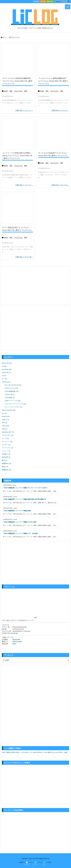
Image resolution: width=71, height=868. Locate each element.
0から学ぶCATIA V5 (13, 385)
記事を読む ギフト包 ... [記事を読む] (24, 257)
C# (4, 376)
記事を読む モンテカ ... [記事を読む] (60, 185)
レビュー (6, 451)
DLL (4, 413)
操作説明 (6, 457)
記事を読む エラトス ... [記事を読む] (24, 110)
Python (5, 420)
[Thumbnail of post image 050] (17, 208)
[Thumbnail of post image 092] (17, 59)
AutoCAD (7, 369)
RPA (5, 423)
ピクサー (6, 445)
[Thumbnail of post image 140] (54, 134)
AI (4, 366)
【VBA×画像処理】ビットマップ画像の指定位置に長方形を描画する (25, 499)
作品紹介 (6, 454)
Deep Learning (9, 410)
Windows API (8, 432)
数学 (26, 91)
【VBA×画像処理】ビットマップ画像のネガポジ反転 (20, 522)
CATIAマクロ (11, 388)
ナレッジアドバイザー (13, 407)
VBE (5, 429)
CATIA (6, 382)
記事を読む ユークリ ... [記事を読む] (24, 185)
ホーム (5, 37)
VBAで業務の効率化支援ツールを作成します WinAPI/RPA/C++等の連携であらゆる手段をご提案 (35, 752)
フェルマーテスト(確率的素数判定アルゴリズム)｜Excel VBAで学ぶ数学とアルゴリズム (53, 81)
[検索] (69, 2)
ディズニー (7, 442)
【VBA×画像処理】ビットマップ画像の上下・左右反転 (20, 533)
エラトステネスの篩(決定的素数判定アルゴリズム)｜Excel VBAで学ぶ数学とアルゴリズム (17, 81)
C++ (5, 379)
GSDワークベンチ (13, 401)
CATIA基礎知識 (12, 391)
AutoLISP (6, 372)
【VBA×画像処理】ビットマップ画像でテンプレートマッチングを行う (25, 488)
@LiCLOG (7, 363)
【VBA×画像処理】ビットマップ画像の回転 (17, 511)
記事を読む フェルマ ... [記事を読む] (60, 110)
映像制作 (7, 463)
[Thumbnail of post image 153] (54, 59)
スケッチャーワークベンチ (15, 404)
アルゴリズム (18, 91)
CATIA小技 (10, 394)
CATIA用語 (10, 398)
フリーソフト (8, 448)
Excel (6, 91)
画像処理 (7, 470)
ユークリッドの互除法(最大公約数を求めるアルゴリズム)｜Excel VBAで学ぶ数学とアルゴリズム (17, 156)
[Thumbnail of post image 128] (17, 134)
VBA (11, 91)
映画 (5, 467)
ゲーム (5, 438)
